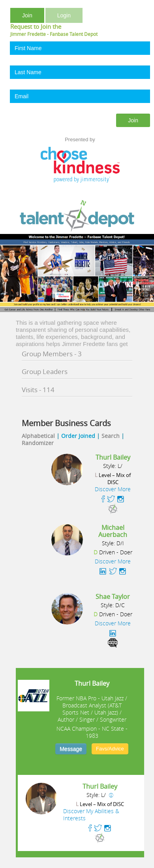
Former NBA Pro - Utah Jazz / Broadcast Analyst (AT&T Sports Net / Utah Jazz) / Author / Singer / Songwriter (92, 709)
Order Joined (78, 436)
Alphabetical (38, 436)
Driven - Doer (113, 552)
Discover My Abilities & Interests (91, 815)
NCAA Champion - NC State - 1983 (92, 732)
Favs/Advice (110, 749)
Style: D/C (113, 605)
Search (111, 436)
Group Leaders (45, 371)
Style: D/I (113, 543)
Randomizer (38, 443)
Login (64, 15)
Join (27, 15)
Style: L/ (113, 466)
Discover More (113, 489)
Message (71, 749)
